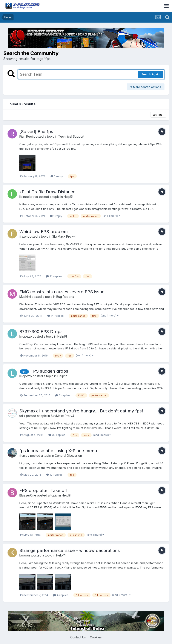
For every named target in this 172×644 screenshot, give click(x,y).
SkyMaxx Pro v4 (64, 236)
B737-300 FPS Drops (41, 332)
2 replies (63, 395)
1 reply (57, 176)
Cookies (96, 637)
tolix (22, 416)
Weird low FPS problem (44, 232)
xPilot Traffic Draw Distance (47, 192)
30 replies (57, 435)
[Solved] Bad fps (36, 132)
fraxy (23, 236)
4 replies (61, 595)
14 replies (55, 316)
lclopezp (26, 336)
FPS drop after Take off (43, 490)
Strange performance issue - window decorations (70, 550)
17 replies (54, 475)
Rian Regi (26, 136)
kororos (25, 555)
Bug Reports (65, 297)
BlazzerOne (28, 495)
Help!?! (68, 197)
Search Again (150, 74)
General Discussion (68, 456)
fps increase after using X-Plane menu (58, 451)
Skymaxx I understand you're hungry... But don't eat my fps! (81, 411)
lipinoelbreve (29, 197)
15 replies (54, 276)
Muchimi (25, 297)
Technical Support (71, 136)
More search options (146, 87)
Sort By (158, 115)
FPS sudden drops (49, 371)
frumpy (24, 456)
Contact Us (78, 637)
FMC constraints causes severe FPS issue (62, 292)
